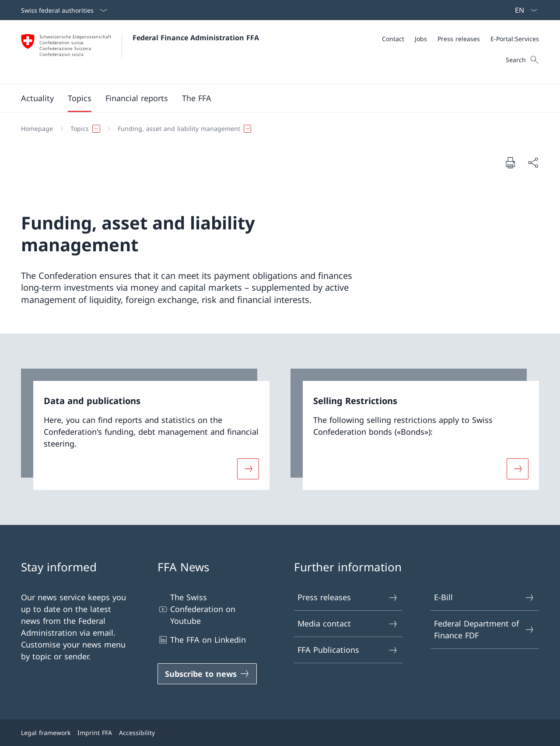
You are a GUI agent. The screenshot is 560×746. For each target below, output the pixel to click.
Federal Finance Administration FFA (196, 38)
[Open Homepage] (140, 52)
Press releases (348, 597)
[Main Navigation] (273, 98)
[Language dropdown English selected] (523, 10)
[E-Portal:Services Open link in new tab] (515, 39)
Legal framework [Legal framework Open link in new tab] (46, 733)
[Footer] (280, 733)
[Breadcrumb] (276, 129)
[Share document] (533, 163)
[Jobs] (421, 39)
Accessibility (137, 733)
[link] (145, 429)
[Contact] (393, 39)
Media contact (348, 624)
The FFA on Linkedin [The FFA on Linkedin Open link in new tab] (202, 640)
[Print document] (510, 162)
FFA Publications (348, 650)
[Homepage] (37, 129)
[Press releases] (459, 39)
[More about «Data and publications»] (248, 469)
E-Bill (484, 597)
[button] (37, 98)
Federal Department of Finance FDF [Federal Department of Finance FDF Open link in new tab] (484, 629)
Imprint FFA (95, 733)
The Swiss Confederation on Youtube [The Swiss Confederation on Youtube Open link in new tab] (196, 609)
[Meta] (460, 39)
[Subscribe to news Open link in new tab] (207, 674)
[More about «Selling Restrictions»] (518, 469)
